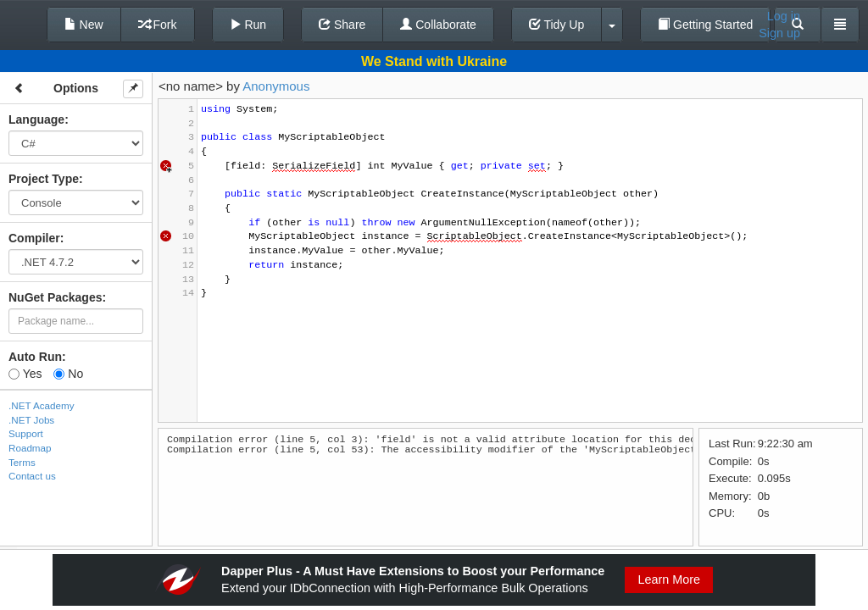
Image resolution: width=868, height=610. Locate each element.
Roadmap (30, 448)
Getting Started (705, 25)
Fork (158, 25)
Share (342, 25)
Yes (25, 374)
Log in (784, 16)
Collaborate (438, 25)
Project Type (44, 179)
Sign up (779, 33)
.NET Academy (42, 405)
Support (26, 433)
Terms (22, 462)
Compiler (34, 238)
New (84, 25)
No (68, 374)
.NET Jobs (31, 420)
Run (248, 25)
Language (36, 119)
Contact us (32, 476)
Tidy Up (556, 25)
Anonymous (276, 86)
